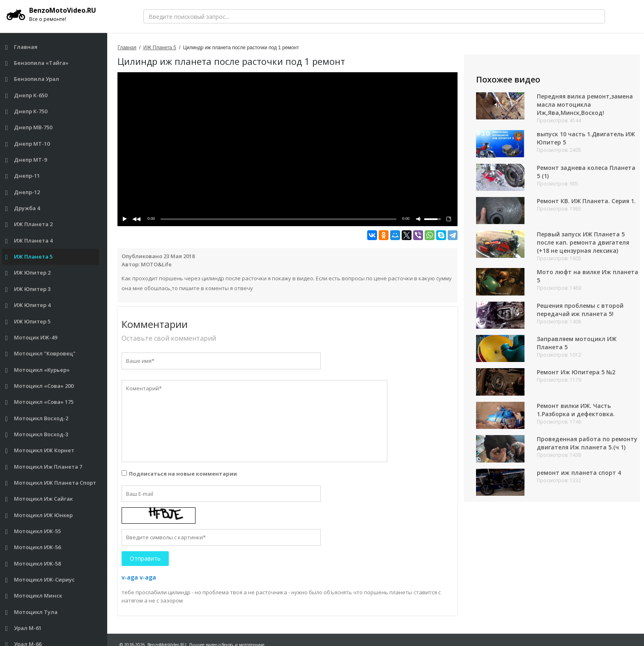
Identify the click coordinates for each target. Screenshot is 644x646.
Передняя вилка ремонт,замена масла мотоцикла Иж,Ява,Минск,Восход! (585, 104)
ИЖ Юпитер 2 (28, 273)
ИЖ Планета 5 (29, 257)
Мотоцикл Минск (34, 596)
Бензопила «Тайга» (37, 63)
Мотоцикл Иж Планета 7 (44, 467)
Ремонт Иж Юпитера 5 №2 (576, 372)
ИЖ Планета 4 (29, 241)
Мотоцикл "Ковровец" (41, 354)
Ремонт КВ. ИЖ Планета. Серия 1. (586, 201)
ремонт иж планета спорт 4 (579, 473)
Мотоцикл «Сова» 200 (40, 386)
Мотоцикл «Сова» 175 (40, 402)
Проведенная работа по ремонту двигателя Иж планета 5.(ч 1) (587, 443)
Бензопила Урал (32, 79)
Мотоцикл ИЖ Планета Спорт (51, 483)
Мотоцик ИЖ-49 (31, 338)
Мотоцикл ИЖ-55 (33, 531)
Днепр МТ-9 (26, 160)
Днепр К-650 (26, 95)
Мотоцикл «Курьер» (38, 370)
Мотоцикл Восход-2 (37, 418)
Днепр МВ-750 (29, 127)
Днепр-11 (23, 176)
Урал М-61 (24, 628)
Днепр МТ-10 (28, 144)
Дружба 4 (23, 208)
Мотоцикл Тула (32, 612)
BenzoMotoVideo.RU (51, 14)
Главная (22, 47)
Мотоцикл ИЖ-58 (33, 564)
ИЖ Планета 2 (29, 224)
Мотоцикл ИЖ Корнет (40, 450)
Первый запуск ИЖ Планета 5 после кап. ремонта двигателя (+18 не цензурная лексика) (583, 242)
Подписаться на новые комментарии (183, 474)
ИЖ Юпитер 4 (28, 305)
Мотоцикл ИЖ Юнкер (39, 515)
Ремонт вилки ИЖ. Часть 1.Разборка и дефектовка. (576, 410)
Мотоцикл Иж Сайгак (39, 499)
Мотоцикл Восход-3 (37, 434)
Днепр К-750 (26, 111)
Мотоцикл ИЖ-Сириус (40, 580)
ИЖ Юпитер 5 (28, 322)
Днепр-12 (23, 192)
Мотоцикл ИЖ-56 (33, 547)
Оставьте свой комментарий (169, 338)
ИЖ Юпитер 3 (28, 289)
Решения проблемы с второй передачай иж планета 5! (580, 310)
